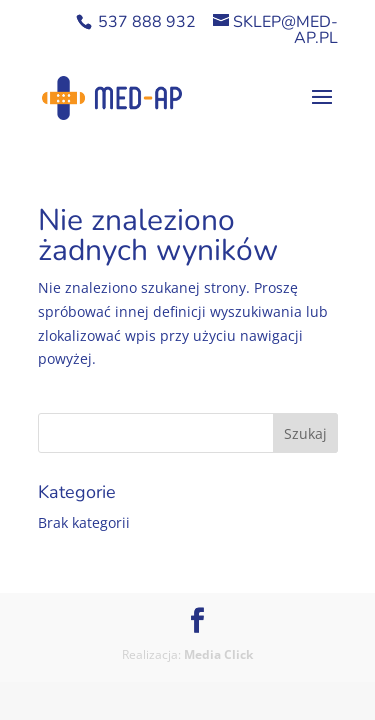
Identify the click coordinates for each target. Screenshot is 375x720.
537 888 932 (147, 22)
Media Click (218, 654)
